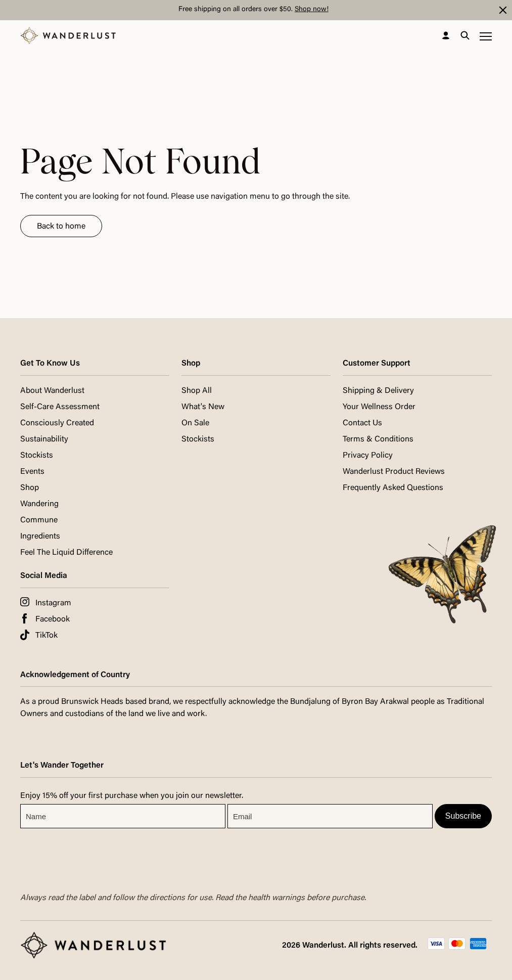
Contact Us (362, 423)
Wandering (39, 504)
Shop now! (312, 10)
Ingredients (40, 537)
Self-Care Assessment (60, 407)
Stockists (37, 456)
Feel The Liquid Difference (66, 553)
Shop (30, 488)
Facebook (53, 619)
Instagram (53, 603)
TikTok (46, 636)
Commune (39, 520)
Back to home (61, 227)
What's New (203, 407)
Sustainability (44, 439)
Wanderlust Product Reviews (394, 472)
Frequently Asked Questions (393, 488)
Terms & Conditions (378, 439)
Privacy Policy (368, 456)
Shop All (197, 391)
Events (32, 472)
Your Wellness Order (379, 407)
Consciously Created (57, 423)
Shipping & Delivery (378, 391)
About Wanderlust (52, 391)
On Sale (195, 423)
